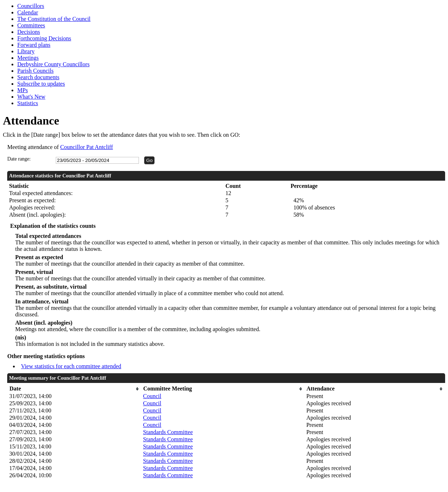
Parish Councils (35, 71)
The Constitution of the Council (54, 19)
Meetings (28, 58)
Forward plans (34, 45)
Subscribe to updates (41, 84)
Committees (31, 25)
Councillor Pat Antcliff (86, 147)
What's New (31, 97)
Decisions (29, 32)
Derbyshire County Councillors (53, 64)
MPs (22, 90)
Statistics (28, 103)
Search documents (38, 77)
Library (26, 51)
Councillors (31, 6)
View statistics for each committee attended (71, 366)
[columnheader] (74, 389)
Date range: (19, 159)
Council (152, 396)
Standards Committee (168, 432)
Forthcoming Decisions (44, 38)
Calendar (28, 12)
